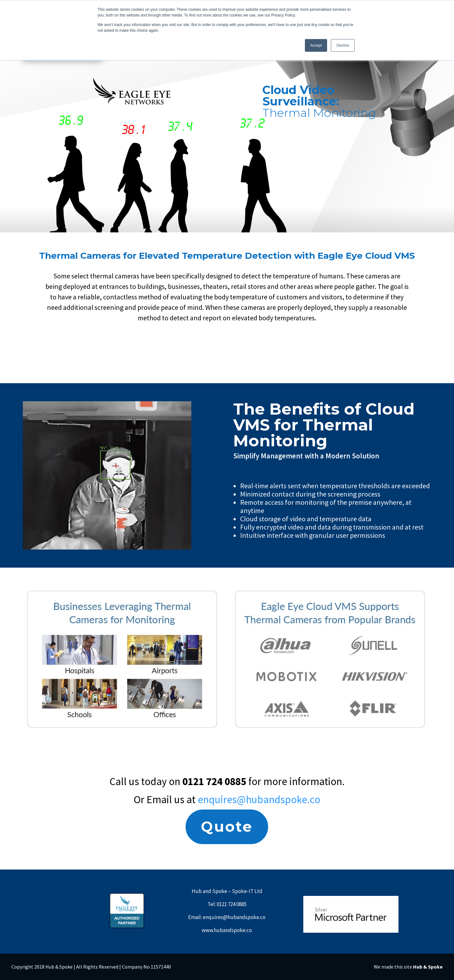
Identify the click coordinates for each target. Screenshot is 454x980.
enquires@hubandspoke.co (259, 800)
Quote (227, 827)
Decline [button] (343, 45)
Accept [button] (316, 45)
